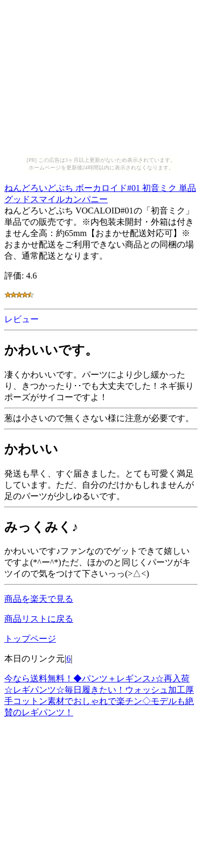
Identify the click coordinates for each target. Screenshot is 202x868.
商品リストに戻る (39, 619)
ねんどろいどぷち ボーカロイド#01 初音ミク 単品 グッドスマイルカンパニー (100, 192)
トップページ (30, 639)
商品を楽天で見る (39, 599)
